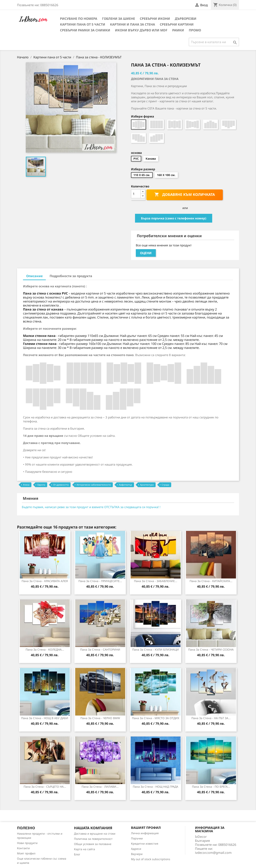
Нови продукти (27, 843)
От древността (61, 485)
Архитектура (147, 485)
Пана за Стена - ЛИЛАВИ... (100, 787)
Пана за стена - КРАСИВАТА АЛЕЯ (45, 581)
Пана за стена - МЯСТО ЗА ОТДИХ (156, 718)
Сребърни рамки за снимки (85, 30)
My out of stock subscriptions (151, 859)
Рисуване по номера (79, 19)
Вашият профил (146, 828)
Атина (26, 485)
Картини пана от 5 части (83, 24)
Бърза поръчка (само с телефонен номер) (174, 218)
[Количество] (136, 194)
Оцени (146, 253)
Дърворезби (186, 19)
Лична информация (145, 833)
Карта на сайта (84, 849)
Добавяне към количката (185, 195)
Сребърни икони (155, 19)
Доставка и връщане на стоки (95, 834)
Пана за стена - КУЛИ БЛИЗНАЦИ (155, 650)
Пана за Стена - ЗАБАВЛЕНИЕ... (156, 581)
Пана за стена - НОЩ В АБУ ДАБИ (45, 718)
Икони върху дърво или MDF (141, 30)
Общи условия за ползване (93, 844)
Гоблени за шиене (118, 19)
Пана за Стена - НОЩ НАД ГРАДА (155, 787)
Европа (41, 485)
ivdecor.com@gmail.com (213, 853)
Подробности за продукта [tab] (71, 276)
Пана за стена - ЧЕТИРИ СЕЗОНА (211, 650)
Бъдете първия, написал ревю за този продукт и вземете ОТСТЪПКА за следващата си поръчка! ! (91, 507)
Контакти (23, 848)
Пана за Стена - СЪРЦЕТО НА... (45, 787)
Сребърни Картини (177, 24)
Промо (195, 30)
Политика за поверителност (93, 839)
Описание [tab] (34, 276)
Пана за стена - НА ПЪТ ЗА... (211, 718)
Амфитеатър (125, 485)
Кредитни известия (145, 844)
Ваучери (137, 854)
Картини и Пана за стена (132, 24)
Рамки (178, 30)
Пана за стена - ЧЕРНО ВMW (100, 718)
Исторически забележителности (94, 485)
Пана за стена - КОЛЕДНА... (45, 650)
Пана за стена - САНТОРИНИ (100, 650)
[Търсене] (214, 42)
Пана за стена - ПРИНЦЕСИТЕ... (100, 581)
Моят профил (26, 853)
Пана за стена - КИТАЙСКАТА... (211, 581)
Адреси (136, 849)
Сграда (165, 485)
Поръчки (137, 838)
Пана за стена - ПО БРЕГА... (211, 787)
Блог (77, 854)
